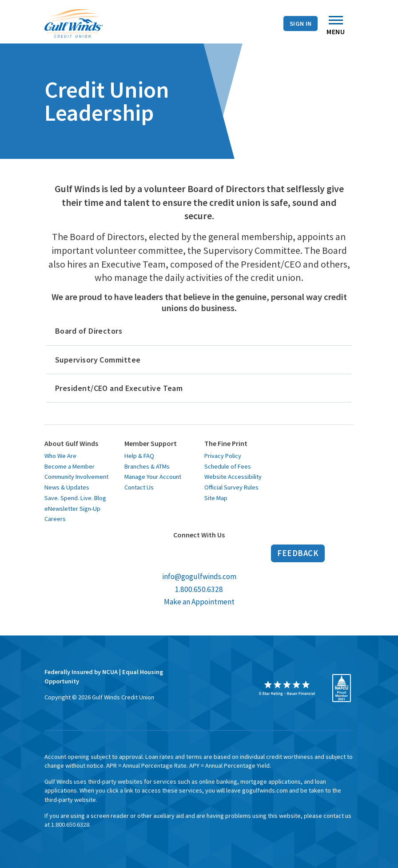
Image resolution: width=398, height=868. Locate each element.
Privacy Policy (223, 456)
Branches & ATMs (147, 466)
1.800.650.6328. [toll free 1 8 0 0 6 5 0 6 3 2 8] (71, 825)
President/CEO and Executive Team (119, 388)
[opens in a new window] (287, 688)
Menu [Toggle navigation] (336, 28)
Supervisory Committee (98, 360)
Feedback (298, 553)
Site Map (216, 498)
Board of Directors (89, 331)
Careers (55, 519)
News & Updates (67, 487)
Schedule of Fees (228, 466)
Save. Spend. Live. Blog (75, 498)
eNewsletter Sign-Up (72, 509)
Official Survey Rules (231, 487)
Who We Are (60, 456)
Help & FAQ (139, 456)
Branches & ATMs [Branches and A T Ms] (43, 25)
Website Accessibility (233, 477)
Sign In (301, 24)
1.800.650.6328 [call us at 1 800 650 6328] (199, 589)
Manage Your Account (153, 477)
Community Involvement (76, 477)
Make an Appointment (199, 602)
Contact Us (143, 25)
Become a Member (70, 466)
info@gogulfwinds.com (199, 576)
